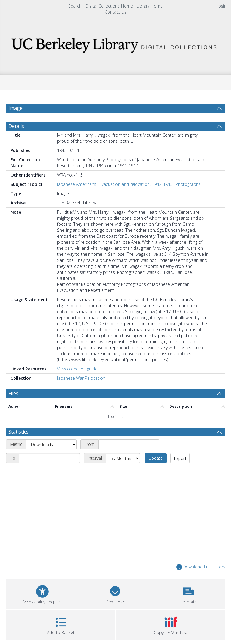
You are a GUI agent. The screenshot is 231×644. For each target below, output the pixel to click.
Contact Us (115, 12)
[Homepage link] (115, 44)
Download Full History (201, 567)
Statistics (18, 432)
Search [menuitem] (75, 6)
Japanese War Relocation (81, 378)
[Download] (115, 594)
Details (16, 126)
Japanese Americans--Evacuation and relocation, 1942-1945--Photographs (129, 184)
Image (15, 108)
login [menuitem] (222, 6)
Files (13, 393)
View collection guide (77, 369)
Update (156, 458)
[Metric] (51, 444)
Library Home (150, 6)
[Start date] (129, 444)
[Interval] (123, 458)
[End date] (49, 458)
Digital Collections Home (109, 6)
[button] (188, 594)
